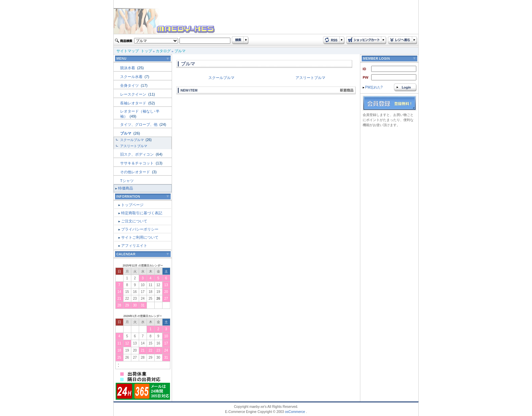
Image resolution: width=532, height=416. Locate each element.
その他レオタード (136, 172)
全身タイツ (130, 85)
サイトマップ (128, 51)
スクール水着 (132, 77)
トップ (146, 51)
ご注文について (134, 221)
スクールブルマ (132, 140)
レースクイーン (134, 94)
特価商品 (126, 188)
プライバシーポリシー (140, 229)
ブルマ (180, 51)
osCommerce (295, 412)
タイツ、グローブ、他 (139, 124)
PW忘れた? (373, 87)
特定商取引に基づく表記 (142, 213)
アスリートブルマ (134, 146)
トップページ (132, 205)
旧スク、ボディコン (137, 154)
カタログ (163, 51)
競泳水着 (128, 68)
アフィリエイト (134, 245)
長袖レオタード (134, 103)
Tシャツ (127, 181)
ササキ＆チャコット (137, 163)
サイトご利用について (140, 237)
